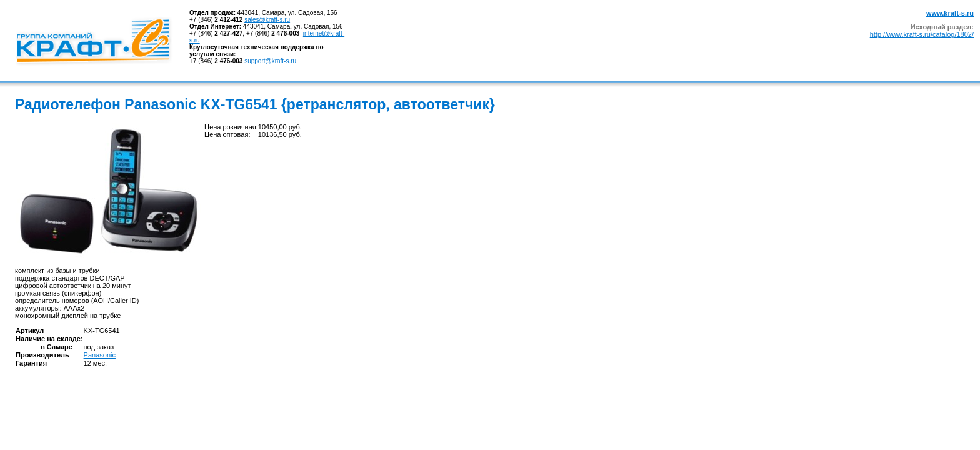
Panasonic (100, 355)
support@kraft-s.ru (270, 61)
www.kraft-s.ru (950, 13)
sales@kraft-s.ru (267, 20)
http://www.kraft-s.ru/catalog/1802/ (922, 34)
